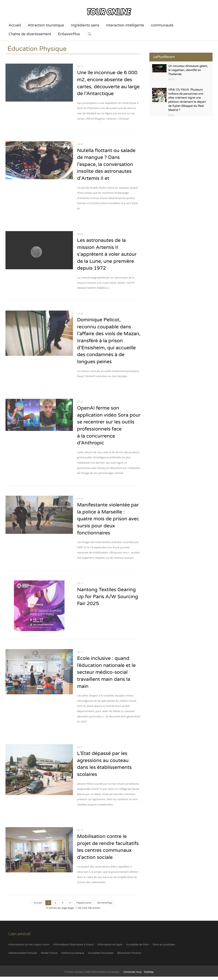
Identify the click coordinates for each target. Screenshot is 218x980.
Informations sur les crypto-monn (29, 948)
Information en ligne (110, 948)
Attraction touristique (46, 25)
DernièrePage (105, 906)
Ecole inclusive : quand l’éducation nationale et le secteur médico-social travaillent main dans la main (107, 675)
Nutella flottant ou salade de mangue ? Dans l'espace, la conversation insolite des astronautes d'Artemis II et (107, 165)
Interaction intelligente (125, 25)
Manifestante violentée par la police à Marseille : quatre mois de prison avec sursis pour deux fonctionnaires (108, 521)
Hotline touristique (73, 956)
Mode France (49, 956)
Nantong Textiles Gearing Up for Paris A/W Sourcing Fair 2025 (108, 599)
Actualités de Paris (138, 948)
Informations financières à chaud (74, 948)
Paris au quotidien (164, 948)
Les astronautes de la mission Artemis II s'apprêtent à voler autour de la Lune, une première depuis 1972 (107, 255)
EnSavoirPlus (69, 34)
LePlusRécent (164, 57)
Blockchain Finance (129, 956)
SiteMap (149, 975)
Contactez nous (132, 975)
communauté (162, 25)
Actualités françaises (101, 956)
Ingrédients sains (85, 25)
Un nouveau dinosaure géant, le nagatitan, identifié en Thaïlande (188, 70)
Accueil (15, 25)
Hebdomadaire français (23, 956)
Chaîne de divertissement (30, 34)
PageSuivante (84, 906)
